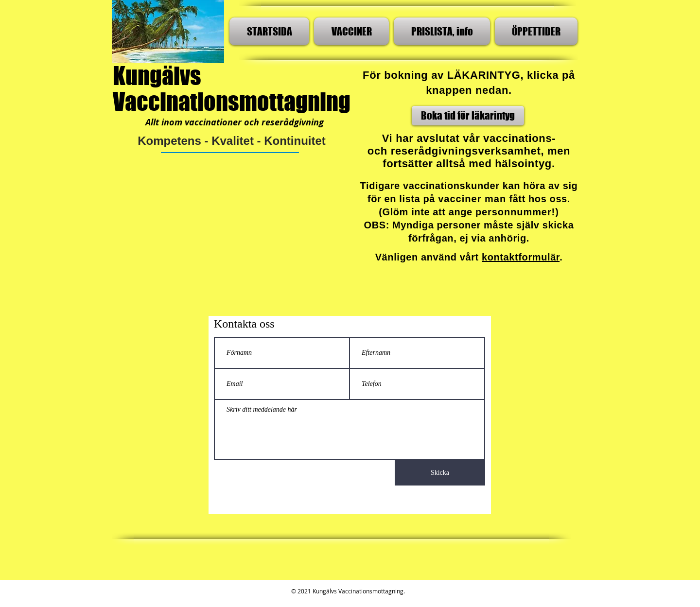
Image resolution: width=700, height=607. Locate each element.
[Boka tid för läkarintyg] (468, 116)
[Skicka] (440, 473)
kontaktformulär (521, 257)
